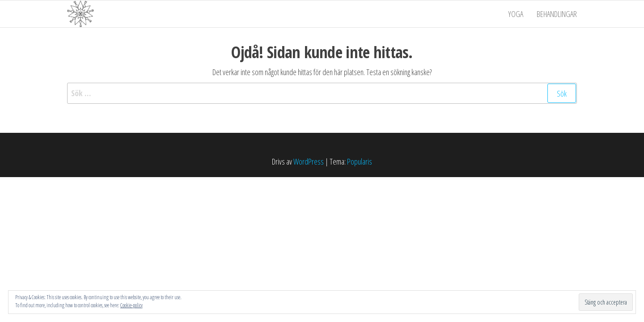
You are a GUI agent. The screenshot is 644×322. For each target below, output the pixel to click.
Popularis (360, 161)
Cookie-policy (131, 305)
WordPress (309, 161)
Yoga (516, 14)
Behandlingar (557, 14)
